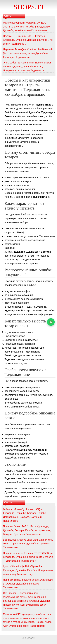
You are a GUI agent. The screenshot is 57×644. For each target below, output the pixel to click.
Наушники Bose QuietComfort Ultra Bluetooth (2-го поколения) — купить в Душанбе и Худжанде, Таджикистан (28, 53)
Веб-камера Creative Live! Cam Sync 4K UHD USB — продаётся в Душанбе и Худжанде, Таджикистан (28, 544)
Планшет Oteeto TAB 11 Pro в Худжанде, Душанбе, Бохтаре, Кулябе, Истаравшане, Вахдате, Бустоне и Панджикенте (27, 530)
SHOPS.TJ (28, 7)
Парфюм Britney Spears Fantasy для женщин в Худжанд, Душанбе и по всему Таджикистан (28, 584)
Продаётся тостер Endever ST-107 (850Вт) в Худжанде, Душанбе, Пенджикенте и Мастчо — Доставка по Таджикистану (28, 557)
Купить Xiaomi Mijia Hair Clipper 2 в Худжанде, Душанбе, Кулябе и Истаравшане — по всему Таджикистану (28, 570)
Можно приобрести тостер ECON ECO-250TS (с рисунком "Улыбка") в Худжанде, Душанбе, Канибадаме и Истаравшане (27, 27)
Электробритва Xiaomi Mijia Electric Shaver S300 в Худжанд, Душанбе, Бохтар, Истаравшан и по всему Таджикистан (27, 66)
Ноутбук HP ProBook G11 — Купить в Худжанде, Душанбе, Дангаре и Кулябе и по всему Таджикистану (28, 40)
